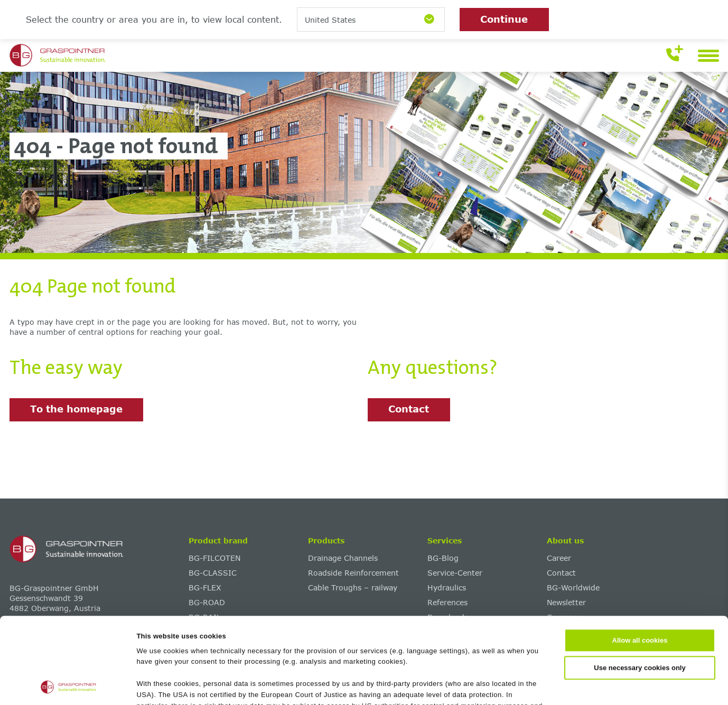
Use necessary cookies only (640, 587)
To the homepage (76, 409)
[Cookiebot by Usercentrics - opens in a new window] (68, 685)
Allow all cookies (640, 560)
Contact (409, 409)
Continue (504, 19)
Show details (513, 685)
